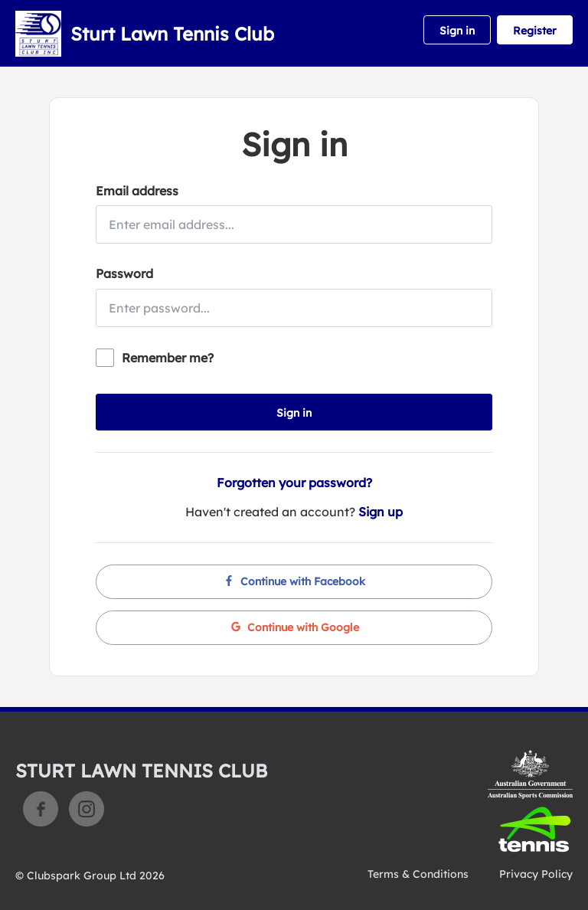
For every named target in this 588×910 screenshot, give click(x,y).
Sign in (457, 31)
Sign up (381, 512)
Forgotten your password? (294, 483)
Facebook (41, 809)
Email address (137, 191)
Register (535, 31)
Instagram (87, 809)
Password (124, 273)
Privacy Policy (536, 874)
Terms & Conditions (418, 874)
